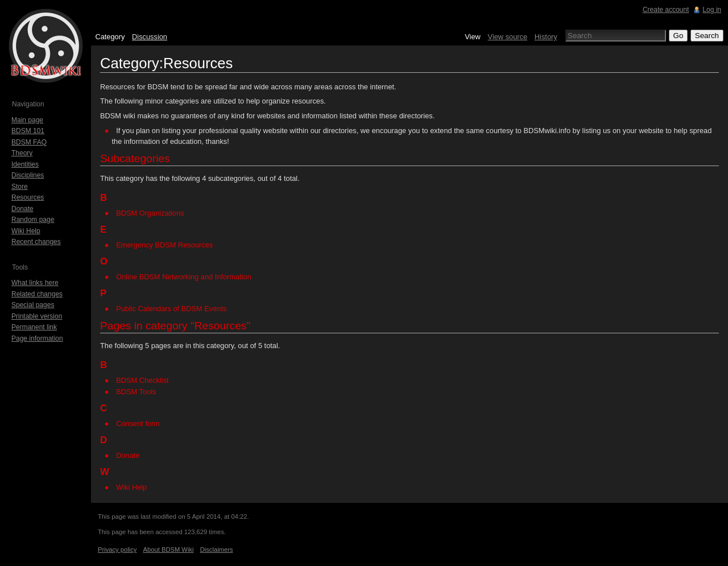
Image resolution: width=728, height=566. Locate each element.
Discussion (150, 37)
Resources (28, 197)
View (473, 37)
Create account (666, 10)
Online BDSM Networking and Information (184, 277)
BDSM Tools (136, 392)
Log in (712, 10)
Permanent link (34, 327)
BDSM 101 (28, 131)
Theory (22, 153)
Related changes (37, 294)
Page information (37, 338)
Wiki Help (131, 487)
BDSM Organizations (150, 213)
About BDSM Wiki (169, 550)
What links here (35, 283)
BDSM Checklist (142, 380)
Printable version (37, 316)
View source (508, 37)
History (546, 37)
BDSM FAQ (29, 142)
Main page (27, 120)
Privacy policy (117, 550)
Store (20, 187)
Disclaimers (217, 550)
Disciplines (28, 175)
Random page (33, 220)
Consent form (138, 424)
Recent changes (36, 242)
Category (110, 37)
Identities (25, 164)
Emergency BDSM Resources (164, 245)
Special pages (33, 305)
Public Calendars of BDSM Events (171, 309)
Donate (128, 455)
